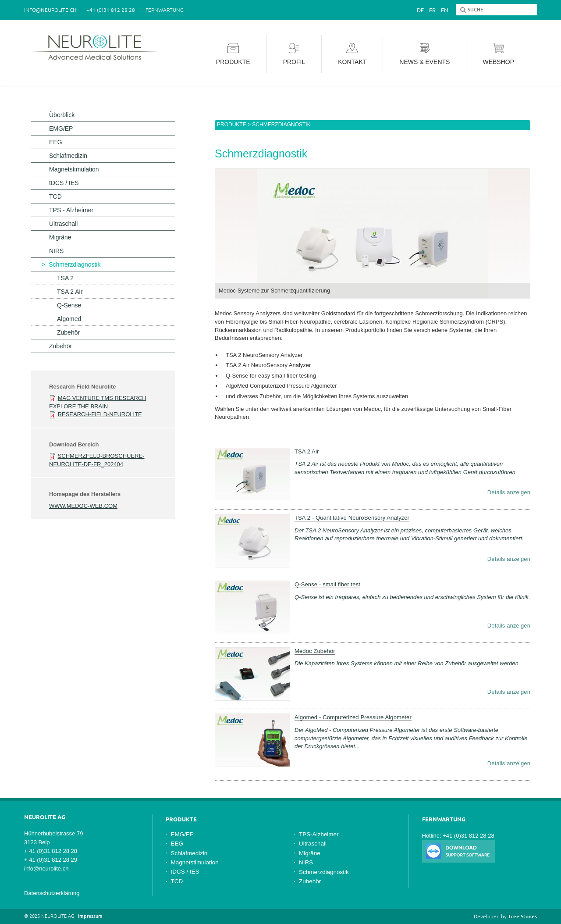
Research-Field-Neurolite (100, 414)
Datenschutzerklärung (52, 893)
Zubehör (68, 332)
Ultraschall (63, 224)
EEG (56, 142)
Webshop (498, 54)
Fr (432, 10)
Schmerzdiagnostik (75, 264)
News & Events (424, 54)
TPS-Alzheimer (319, 834)
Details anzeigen (509, 492)
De (420, 10)
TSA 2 (65, 278)
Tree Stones (522, 916)
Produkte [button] (233, 54)
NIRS (56, 251)
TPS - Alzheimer (71, 210)
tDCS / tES (64, 183)
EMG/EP (61, 128)
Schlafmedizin (68, 156)
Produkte (232, 125)
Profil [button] (294, 54)
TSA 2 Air (307, 451)
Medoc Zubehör (315, 651)
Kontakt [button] (352, 54)
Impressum (90, 916)
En (444, 10)
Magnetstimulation (74, 169)
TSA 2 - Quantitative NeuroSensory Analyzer (352, 518)
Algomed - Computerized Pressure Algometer (353, 717)
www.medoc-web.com (83, 506)
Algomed (69, 319)
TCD (55, 196)
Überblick (62, 115)
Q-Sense (69, 305)
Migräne (60, 237)
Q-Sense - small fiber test (327, 584)
